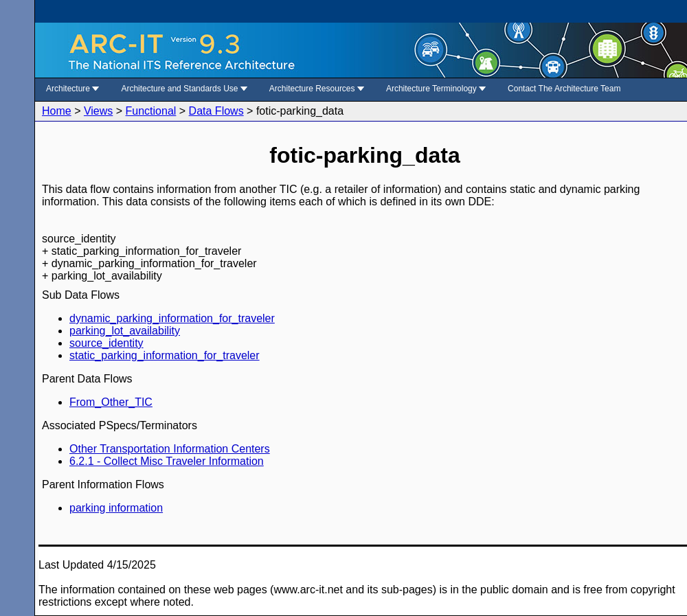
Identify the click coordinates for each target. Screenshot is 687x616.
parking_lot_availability (125, 331)
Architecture (72, 89)
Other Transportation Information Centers (170, 449)
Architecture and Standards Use (184, 89)
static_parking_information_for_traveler (165, 355)
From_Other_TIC (111, 402)
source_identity (106, 343)
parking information (116, 508)
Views (98, 111)
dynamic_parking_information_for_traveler (172, 318)
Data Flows (216, 111)
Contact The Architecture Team (564, 89)
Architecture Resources (317, 89)
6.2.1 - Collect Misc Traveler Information (167, 461)
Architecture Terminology (436, 89)
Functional (151, 111)
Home (57, 111)
